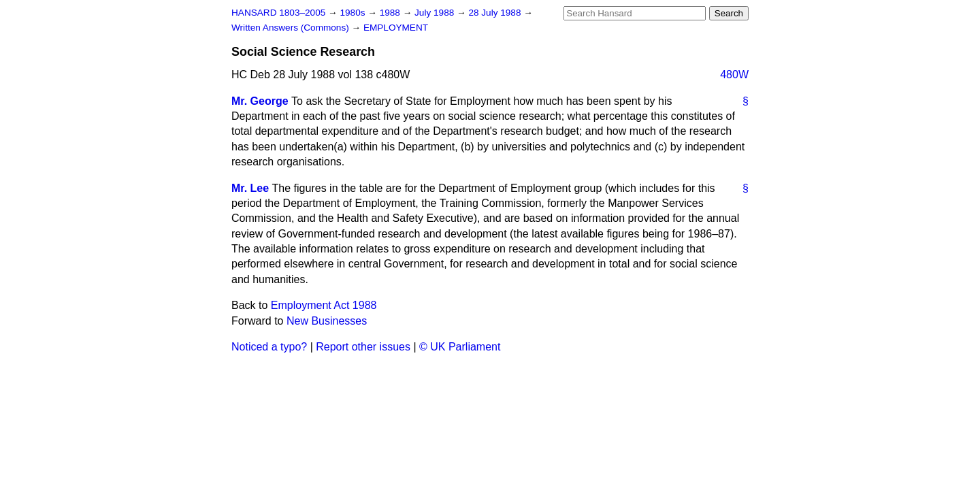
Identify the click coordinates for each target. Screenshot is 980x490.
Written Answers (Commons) (292, 28)
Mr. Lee (250, 188)
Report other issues (363, 347)
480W (734, 75)
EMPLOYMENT (396, 28)
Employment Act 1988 (324, 305)
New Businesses (327, 321)
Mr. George (260, 101)
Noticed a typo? (269, 347)
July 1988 (436, 13)
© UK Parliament (460, 347)
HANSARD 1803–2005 (278, 13)
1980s (354, 13)
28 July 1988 (496, 13)
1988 (391, 13)
